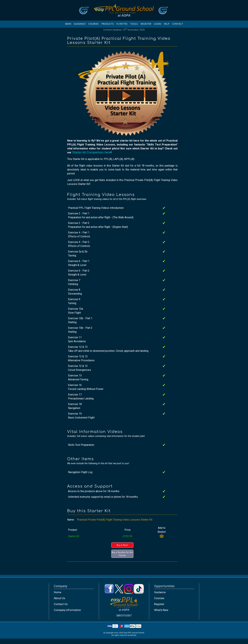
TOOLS (134, 24)
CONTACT (178, 24)
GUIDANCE (80, 24)
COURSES (93, 24)
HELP (167, 24)
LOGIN (157, 24)
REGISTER (146, 24)
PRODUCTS (108, 24)
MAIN (68, 24)
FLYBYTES (122, 24)
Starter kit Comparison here (91, 152)
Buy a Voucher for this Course (122, 554)
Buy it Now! (122, 545)
